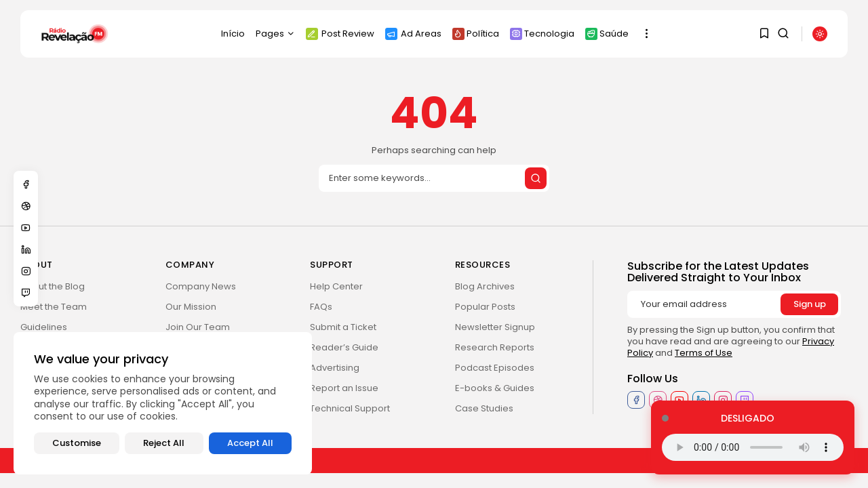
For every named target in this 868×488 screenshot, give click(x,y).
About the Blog (53, 286)
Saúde (607, 34)
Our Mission (191, 307)
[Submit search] (536, 178)
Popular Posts (485, 307)
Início (233, 34)
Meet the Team (54, 307)
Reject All (164, 443)
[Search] (434, 178)
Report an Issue (344, 388)
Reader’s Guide (344, 347)
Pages (275, 34)
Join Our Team (198, 327)
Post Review (340, 34)
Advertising (335, 368)
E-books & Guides (495, 388)
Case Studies (484, 408)
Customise (77, 443)
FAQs (321, 307)
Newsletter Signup (495, 327)
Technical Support (350, 408)
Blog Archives (485, 286)
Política (476, 34)
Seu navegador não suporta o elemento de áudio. (753, 447)
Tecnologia (542, 34)
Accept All (250, 443)
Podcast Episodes (495, 368)
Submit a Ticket (343, 327)
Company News (201, 286)
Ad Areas (413, 34)
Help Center (336, 286)
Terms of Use (704, 353)
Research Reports (495, 347)
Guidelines (44, 327)
